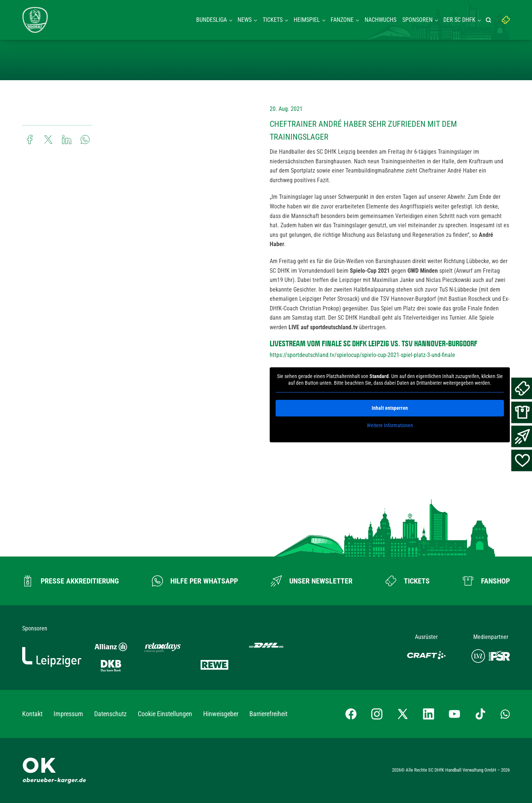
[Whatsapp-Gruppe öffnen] (505, 714)
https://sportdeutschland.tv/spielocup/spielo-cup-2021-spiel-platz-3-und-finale (362, 355)
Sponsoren (417, 20)
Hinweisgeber (221, 714)
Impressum (68, 714)
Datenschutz (110, 714)
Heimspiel (307, 20)
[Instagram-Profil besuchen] (377, 714)
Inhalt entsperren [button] (390, 408)
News (245, 20)
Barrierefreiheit (268, 714)
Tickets (273, 20)
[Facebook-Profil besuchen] (351, 714)
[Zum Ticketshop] (407, 581)
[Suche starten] (490, 20)
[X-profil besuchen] (403, 714)
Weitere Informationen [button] (390, 425)
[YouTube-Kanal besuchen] (454, 714)
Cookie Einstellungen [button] (165, 714)
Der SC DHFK (459, 20)
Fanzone (342, 20)
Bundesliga (212, 20)
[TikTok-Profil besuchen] (480, 714)
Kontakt (32, 714)
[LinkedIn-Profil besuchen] (429, 714)
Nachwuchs (381, 20)
